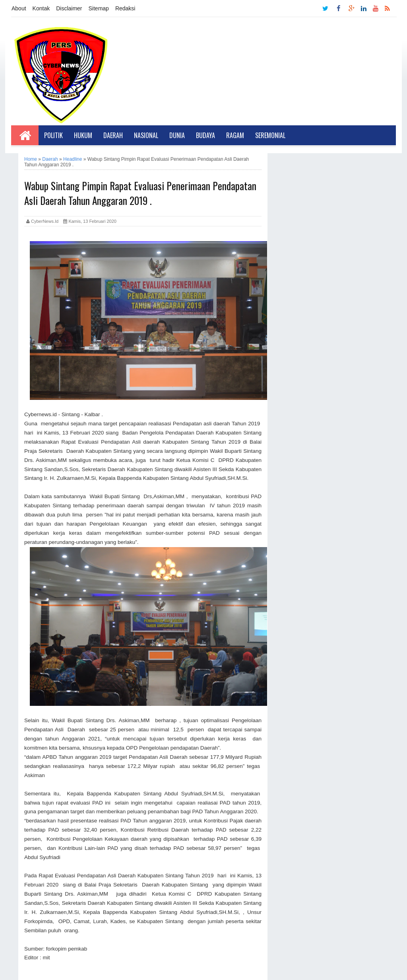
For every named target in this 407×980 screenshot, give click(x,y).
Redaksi (125, 8)
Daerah (113, 135)
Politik (53, 135)
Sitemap (99, 8)
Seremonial (270, 135)
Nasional (146, 135)
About (19, 8)
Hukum (83, 135)
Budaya (205, 135)
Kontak (41, 8)
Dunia (177, 135)
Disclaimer (69, 8)
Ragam (235, 135)
